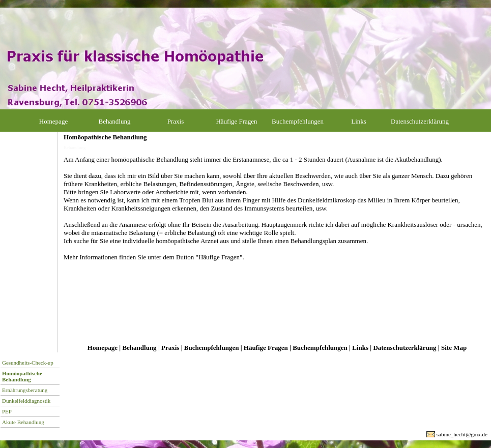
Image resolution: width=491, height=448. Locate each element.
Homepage (53, 121)
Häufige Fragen (236, 121)
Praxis (176, 121)
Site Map (454, 348)
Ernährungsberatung (25, 390)
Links (359, 121)
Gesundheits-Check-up (28, 363)
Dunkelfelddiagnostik (26, 401)
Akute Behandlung (23, 422)
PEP (7, 411)
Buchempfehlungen (298, 121)
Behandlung (115, 121)
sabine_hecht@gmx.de (462, 434)
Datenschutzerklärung (420, 121)
